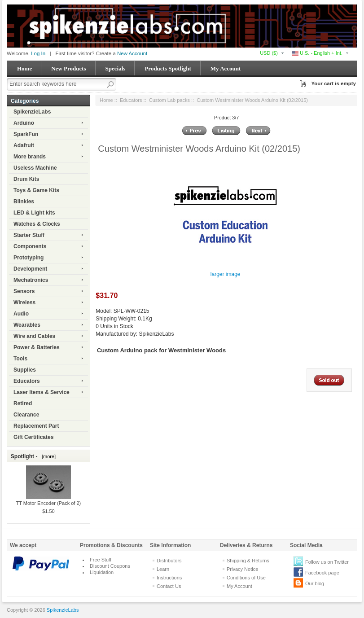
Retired (23, 403)
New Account (132, 53)
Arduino (24, 123)
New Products (68, 68)
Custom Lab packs (169, 100)
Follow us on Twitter (327, 562)
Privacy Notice (242, 569)
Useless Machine (35, 168)
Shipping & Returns (248, 561)
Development (30, 269)
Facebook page (322, 573)
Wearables (27, 325)
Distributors (169, 561)
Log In (38, 53)
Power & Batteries (37, 347)
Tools (20, 359)
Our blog (315, 583)
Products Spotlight (168, 68)
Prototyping (29, 258)
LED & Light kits (34, 213)
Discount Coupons (110, 566)
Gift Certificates (33, 437)
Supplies (25, 370)
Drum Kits (26, 179)
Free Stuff (101, 560)
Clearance (26, 415)
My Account (226, 68)
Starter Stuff (29, 235)
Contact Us (169, 586)
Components (30, 246)
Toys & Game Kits (36, 190)
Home (24, 68)
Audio (21, 314)
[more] (47, 456)
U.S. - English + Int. (317, 53)
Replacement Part (36, 426)
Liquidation (102, 572)
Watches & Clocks (37, 224)
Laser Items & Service (42, 392)
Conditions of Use (246, 578)
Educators (27, 381)
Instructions (169, 578)
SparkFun (26, 134)
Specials (116, 68)
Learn (163, 569)
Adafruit (24, 145)
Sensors (24, 291)
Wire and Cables (34, 336)
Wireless (24, 302)
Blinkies (24, 202)
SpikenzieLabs (32, 112)
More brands (30, 157)
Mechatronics (31, 280)
